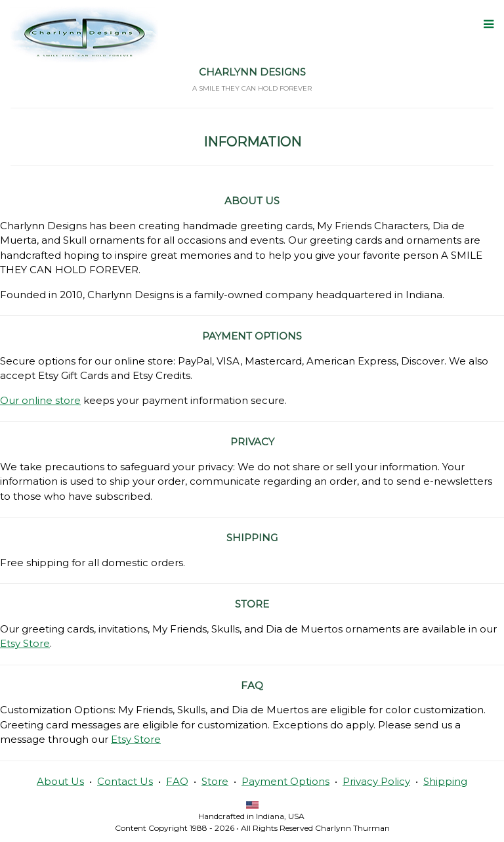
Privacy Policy (376, 781)
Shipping (445, 781)
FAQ (177, 781)
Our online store (40, 400)
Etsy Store (25, 643)
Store (215, 781)
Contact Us (125, 781)
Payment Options (285, 781)
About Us (60, 781)
